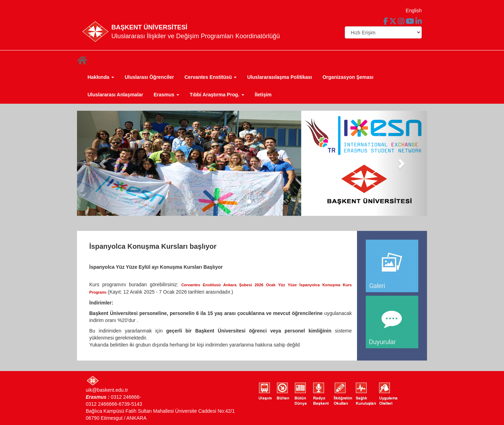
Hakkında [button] (101, 77)
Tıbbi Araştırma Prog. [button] (217, 95)
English (414, 11)
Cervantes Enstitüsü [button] (211, 77)
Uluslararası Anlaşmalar (115, 95)
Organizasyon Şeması (348, 77)
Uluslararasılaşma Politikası (279, 77)
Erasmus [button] (166, 95)
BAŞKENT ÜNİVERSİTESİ (149, 27)
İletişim (263, 95)
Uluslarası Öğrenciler (149, 77)
